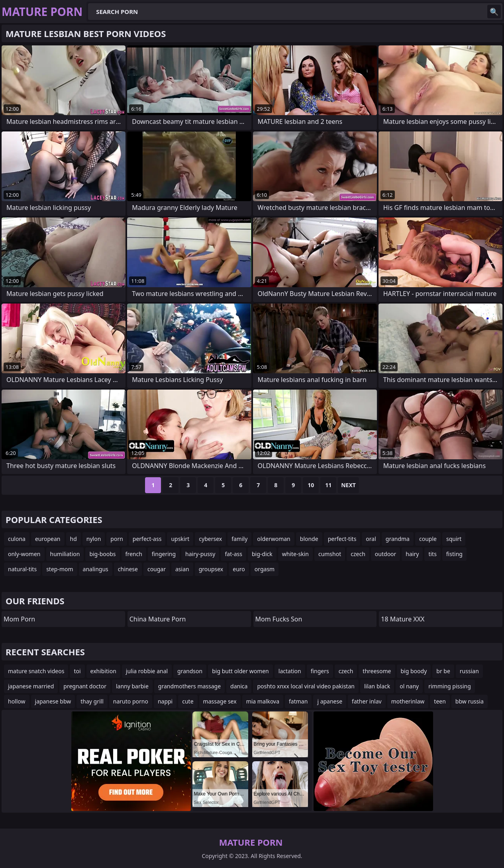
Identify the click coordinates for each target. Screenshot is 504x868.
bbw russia (470, 701)
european (48, 539)
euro (239, 569)
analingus (96, 569)
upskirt (180, 539)
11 (328, 485)
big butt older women (240, 671)
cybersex (210, 539)
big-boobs (102, 554)
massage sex (220, 701)
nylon (94, 539)
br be (443, 671)
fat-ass (233, 554)
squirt (454, 539)
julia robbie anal (147, 671)
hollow (17, 701)
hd (74, 539)
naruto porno (131, 701)
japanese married (31, 686)
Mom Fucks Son (279, 619)
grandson (190, 671)
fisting (454, 554)
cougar (157, 569)
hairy (412, 554)
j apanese (330, 701)
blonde (309, 539)
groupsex (211, 569)
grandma (398, 539)
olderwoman (274, 539)
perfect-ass (147, 539)
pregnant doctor (85, 686)
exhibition (103, 671)
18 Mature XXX (403, 619)
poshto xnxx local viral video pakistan (306, 686)
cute (188, 701)
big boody (414, 671)
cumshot (330, 554)
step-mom (60, 569)
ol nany (409, 686)
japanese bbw (53, 701)
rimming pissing (450, 686)
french (134, 554)
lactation (290, 671)
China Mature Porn (158, 619)
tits (432, 554)
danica (239, 686)
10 (311, 485)
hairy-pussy (200, 554)
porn (117, 539)
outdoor (386, 554)
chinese (128, 569)
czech (358, 554)
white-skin (295, 554)
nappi (165, 701)
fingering (164, 554)
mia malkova (263, 701)
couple (428, 539)
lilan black (377, 686)
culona (17, 539)
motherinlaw (408, 701)
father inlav (367, 701)
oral (371, 539)
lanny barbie (132, 686)
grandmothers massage (189, 686)
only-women (24, 554)
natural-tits (22, 569)
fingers (320, 671)
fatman (298, 701)
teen (440, 701)
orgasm (265, 569)
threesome (377, 671)
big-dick (262, 554)
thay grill (92, 701)
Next (348, 485)
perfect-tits (342, 539)
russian (469, 671)
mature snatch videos (36, 671)
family (239, 539)
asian (182, 569)
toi (77, 671)
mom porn (19, 619)
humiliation (65, 554)
